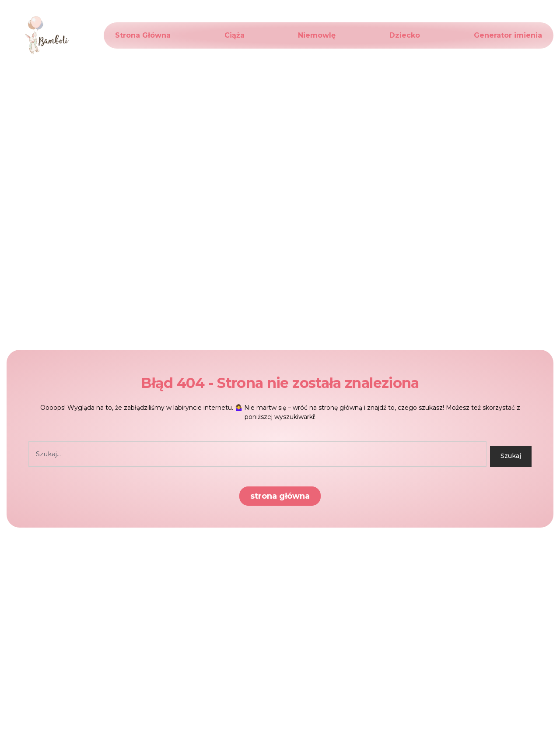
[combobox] (257, 454)
